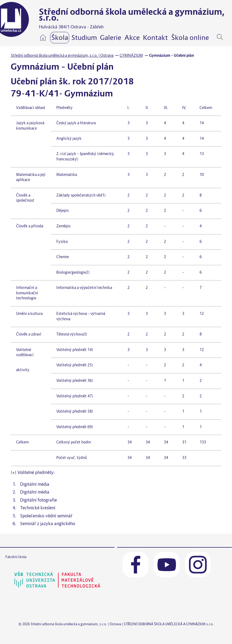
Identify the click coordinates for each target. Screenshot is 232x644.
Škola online (190, 37)
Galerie (111, 37)
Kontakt (155, 37)
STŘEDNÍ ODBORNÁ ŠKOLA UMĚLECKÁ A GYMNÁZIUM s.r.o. (169, 624)
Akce (132, 37)
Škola (60, 37)
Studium (84, 37)
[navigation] (228, 37)
